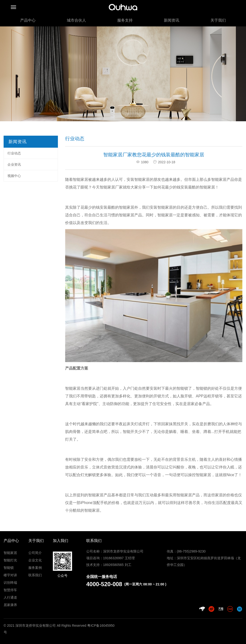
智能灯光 (10, 560)
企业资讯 (14, 164)
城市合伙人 (76, 20)
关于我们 (218, 20)
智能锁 (9, 568)
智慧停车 (10, 590)
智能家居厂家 (111, 187)
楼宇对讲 (10, 575)
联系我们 (35, 575)
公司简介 (35, 553)
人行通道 (10, 597)
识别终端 (10, 583)
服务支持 (125, 20)
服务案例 (35, 568)
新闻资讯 (172, 20)
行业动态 (14, 153)
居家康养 (10, 605)
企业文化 (35, 560)
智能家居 (127, 207)
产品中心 (28, 20)
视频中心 (14, 176)
